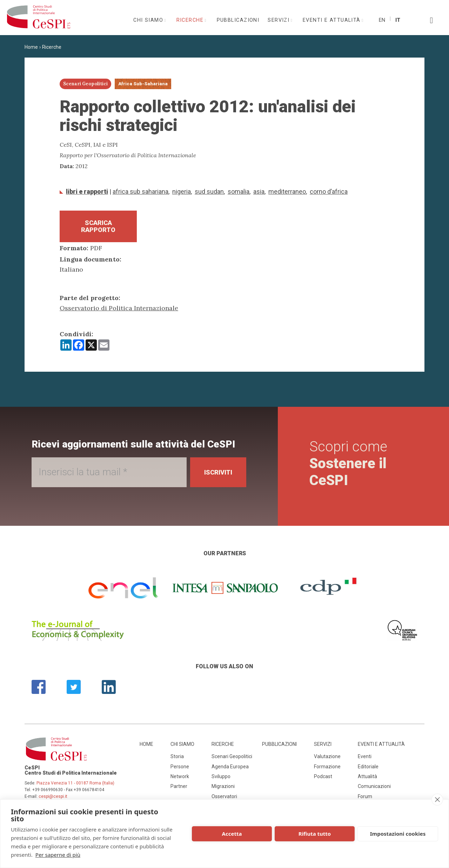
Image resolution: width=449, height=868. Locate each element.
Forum (365, 796)
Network (180, 776)
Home (31, 47)
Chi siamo (149, 20)
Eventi (365, 756)
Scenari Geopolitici (232, 756)
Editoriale (368, 767)
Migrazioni (223, 786)
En (382, 20)
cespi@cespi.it (53, 796)
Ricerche (191, 20)
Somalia (239, 191)
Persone (180, 767)
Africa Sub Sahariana (140, 191)
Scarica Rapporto (98, 226)
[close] (437, 800)
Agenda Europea (230, 767)
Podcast (323, 776)
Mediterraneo (287, 191)
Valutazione (327, 756)
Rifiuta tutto (315, 834)
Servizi (280, 20)
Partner (179, 786)
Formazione (327, 767)
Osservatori (224, 796)
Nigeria (182, 191)
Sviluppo (221, 776)
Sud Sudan (209, 191)
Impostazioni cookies (398, 834)
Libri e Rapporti (87, 191)
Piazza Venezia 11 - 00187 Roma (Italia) (75, 783)
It (398, 20)
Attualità (367, 776)
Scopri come (348, 463)
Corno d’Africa (329, 191)
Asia (259, 191)
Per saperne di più (58, 855)
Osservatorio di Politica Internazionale (119, 308)
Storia (177, 756)
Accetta (232, 834)
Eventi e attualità (333, 20)
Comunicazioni (374, 786)
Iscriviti (218, 472)
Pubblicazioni (238, 20)
